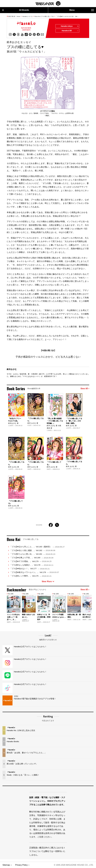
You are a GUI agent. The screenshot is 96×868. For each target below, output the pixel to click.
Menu (82, 10)
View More (48, 581)
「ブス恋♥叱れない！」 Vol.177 (30, 569)
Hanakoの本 (70, 31)
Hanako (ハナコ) (27, 16)
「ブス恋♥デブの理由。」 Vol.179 (31, 561)
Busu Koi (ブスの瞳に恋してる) (44, 16)
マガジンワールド (48, 4)
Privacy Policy (21, 865)
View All (85, 389)
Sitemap (6, 865)
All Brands (15, 10)
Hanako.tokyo (69, 26)
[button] (87, 607)
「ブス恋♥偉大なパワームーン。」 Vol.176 (34, 572)
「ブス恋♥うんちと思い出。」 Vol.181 (32, 554)
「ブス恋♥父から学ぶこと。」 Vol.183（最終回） (37, 547)
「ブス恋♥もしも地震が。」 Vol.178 (31, 565)
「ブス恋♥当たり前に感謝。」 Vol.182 (32, 550)
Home (18, 16)
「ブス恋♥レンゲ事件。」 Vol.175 (31, 576)
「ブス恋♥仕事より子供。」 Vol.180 (31, 558)
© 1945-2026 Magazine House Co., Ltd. (74, 865)
